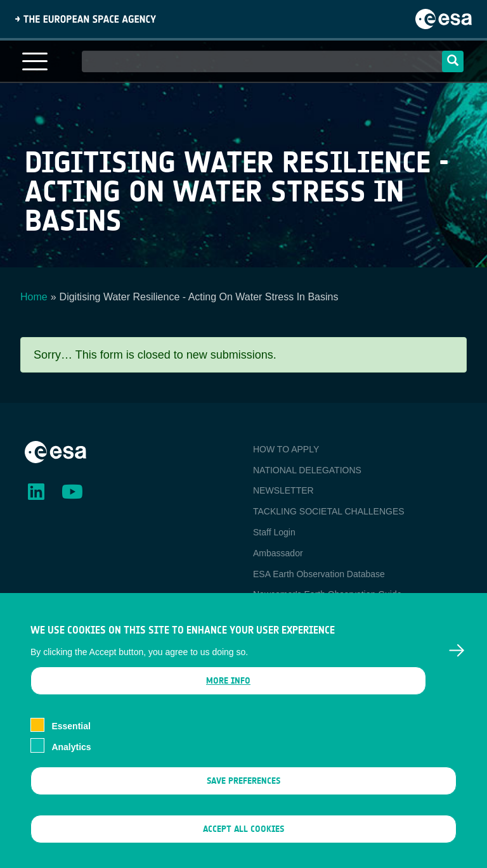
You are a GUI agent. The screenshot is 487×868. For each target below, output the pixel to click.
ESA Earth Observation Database (319, 574)
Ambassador (278, 553)
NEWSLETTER (283, 490)
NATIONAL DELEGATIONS (307, 470)
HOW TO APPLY (286, 449)
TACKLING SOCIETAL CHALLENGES (329, 511)
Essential (71, 743)
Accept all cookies (243, 846)
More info (228, 698)
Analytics (71, 763)
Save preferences (243, 797)
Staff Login (274, 532)
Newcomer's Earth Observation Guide (328, 594)
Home (34, 297)
